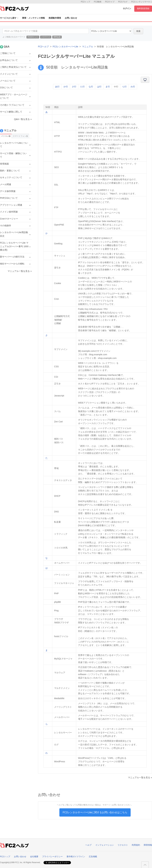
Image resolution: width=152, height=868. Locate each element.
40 (111, 31)
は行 (99, 87)
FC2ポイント (33, 37)
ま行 (108, 87)
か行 (66, 87)
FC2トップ (86, 2)
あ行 (57, 87)
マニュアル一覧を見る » (140, 777)
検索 (138, 31)
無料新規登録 (143, 8)
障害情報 (148, 845)
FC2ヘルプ (43, 47)
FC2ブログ (123, 2)
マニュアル (88, 47)
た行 (82, 87)
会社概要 (34, 857)
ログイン (127, 8)
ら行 (124, 87)
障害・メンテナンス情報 (33, 18)
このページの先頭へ (145, 865)
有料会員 (57, 37)
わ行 (133, 87)
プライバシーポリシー (52, 857)
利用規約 (136, 845)
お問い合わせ (71, 18)
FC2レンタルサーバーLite (65, 47)
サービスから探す (9, 18)
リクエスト (123, 845)
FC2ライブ (110, 2)
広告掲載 (93, 857)
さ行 (74, 87)
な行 (91, 87)
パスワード (46, 37)
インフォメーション (105, 845)
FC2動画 (98, 2)
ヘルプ (88, 845)
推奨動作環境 (55, 18)
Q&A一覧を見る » (23, 119)
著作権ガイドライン (76, 857)
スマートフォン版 (20, 136)
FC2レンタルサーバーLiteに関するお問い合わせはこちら (95, 812)
